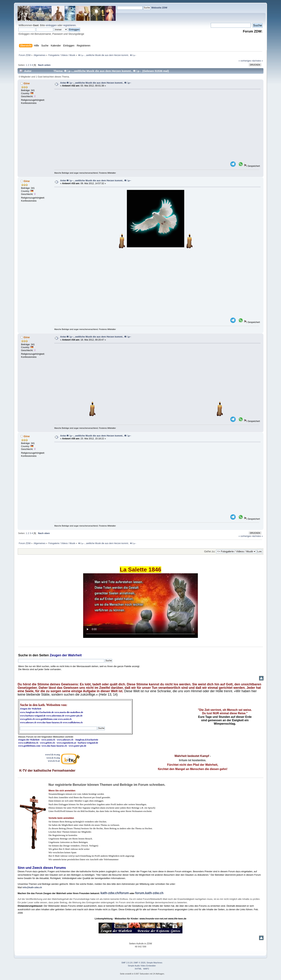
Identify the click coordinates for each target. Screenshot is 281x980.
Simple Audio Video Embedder (142, 966)
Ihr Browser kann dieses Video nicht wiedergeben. (140, 606)
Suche (23, 655)
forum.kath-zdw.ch (149, 893)
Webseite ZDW (159, 8)
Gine (27, 83)
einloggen (51, 25)
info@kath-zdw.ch (32, 887)
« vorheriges (245, 61)
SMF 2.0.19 (127, 963)
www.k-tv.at (54, 761)
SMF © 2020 (140, 963)
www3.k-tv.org (53, 755)
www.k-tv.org (53, 758)
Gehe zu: (210, 551)
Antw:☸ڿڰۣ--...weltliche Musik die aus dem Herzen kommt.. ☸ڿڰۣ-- (96, 83)
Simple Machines (154, 963)
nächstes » (257, 61)
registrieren (69, 25)
